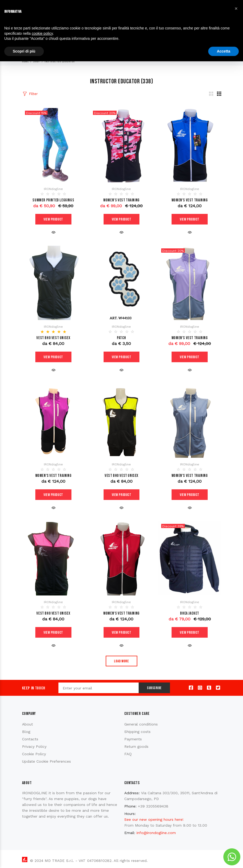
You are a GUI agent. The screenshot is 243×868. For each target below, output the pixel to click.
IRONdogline (53, 189)
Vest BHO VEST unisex (53, 338)
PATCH (121, 338)
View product (53, 219)
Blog (26, 732)
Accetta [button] (223, 51)
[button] (236, 8)
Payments (133, 739)
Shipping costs (137, 732)
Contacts (30, 739)
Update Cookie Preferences (46, 761)
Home (25, 61)
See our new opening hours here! (154, 819)
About (27, 724)
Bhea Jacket (190, 613)
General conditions (141, 724)
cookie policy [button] (42, 33)
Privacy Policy (34, 746)
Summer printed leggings (53, 200)
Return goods (136, 746)
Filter (33, 94)
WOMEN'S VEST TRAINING (121, 200)
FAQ (128, 754)
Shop (37, 61)
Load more (121, 661)
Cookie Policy (34, 754)
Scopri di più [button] (24, 51)
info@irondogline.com (156, 833)
